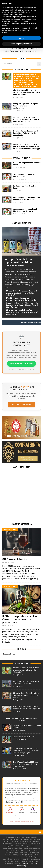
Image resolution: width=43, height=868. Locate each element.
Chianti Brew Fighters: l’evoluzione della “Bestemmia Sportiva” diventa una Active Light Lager (26, 750)
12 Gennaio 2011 (20, 214)
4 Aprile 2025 (8, 625)
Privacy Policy (34, 863)
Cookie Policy (22, 866)
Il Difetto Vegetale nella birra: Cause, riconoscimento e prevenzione (20, 619)
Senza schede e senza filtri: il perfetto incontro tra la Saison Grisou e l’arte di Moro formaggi (26, 146)
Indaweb (25, 863)
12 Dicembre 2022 (20, 739)
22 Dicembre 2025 (20, 769)
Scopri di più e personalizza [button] (21, 44)
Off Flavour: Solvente (15, 559)
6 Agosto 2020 (9, 562)
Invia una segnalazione (21, 405)
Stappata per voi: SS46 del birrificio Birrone (24, 175)
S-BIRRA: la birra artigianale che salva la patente (27, 726)
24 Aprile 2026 (19, 97)
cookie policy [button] (18, 14)
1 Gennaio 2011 (19, 191)
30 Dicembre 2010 (20, 179)
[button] (40, 832)
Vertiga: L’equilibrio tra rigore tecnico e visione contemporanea (25, 106)
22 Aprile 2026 (19, 151)
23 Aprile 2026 (19, 124)
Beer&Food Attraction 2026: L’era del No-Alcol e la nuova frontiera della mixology (26, 764)
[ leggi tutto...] (33, 579)
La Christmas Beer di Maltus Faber (25, 187)
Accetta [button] (21, 38)
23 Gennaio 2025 (20, 730)
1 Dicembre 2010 (20, 167)
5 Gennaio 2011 (19, 202)
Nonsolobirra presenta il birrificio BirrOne (27, 164)
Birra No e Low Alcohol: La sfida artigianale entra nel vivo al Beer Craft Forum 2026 (22, 312)
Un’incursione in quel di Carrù (24, 737)
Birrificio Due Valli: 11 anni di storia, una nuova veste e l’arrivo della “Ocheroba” (27, 84)
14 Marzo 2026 (19, 755)
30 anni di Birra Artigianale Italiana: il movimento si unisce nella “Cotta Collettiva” (26, 119)
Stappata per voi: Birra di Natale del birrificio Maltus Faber (26, 199)
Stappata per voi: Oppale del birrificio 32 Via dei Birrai (25, 210)
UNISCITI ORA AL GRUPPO (22, 364)
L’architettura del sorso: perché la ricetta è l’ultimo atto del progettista (26, 133)
